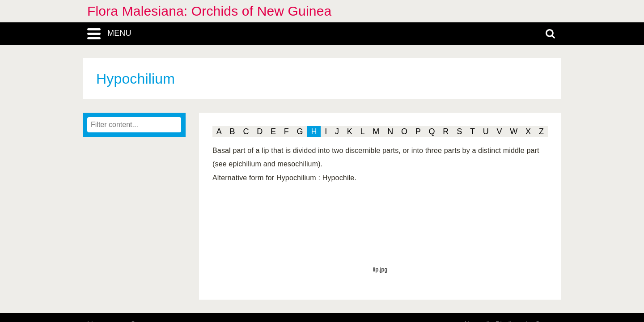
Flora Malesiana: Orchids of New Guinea (209, 11)
